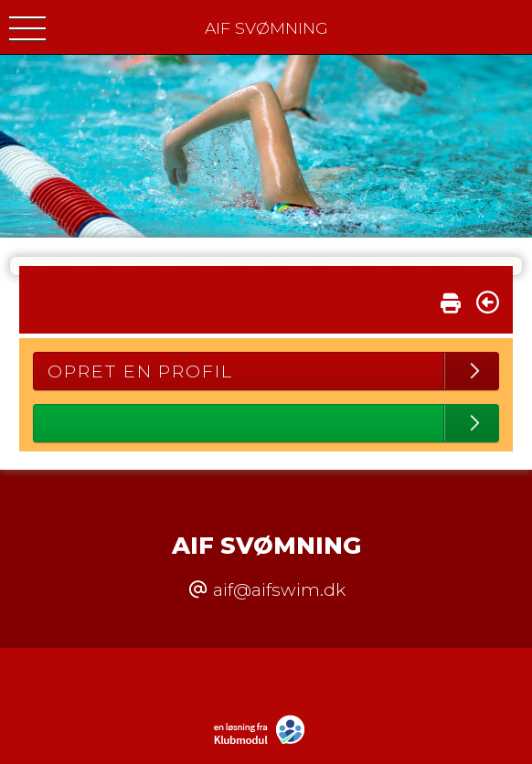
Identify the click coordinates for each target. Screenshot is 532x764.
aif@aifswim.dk (279, 589)
